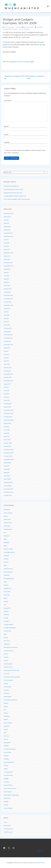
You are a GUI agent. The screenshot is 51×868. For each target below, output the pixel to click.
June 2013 (6, 276)
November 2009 (8, 413)
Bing (5, 539)
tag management (9, 762)
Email (6, 134)
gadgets (5, 29)
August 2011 (7, 348)
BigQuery (6, 536)
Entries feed (7, 826)
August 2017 (7, 230)
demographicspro (9, 578)
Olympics (6, 690)
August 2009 (7, 423)
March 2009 (7, 440)
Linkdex (6, 657)
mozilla (6, 683)
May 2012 (6, 318)
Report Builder (8, 723)
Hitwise (6, 638)
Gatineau (6, 615)
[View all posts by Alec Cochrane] (8, 27)
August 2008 (7, 463)
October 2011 (7, 341)
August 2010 (7, 384)
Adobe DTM (7, 519)
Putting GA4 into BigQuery (11, 186)
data (5, 565)
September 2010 (8, 381)
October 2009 (8, 417)
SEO (5, 733)
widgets (15, 29)
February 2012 (8, 328)
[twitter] (9, 848)
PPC (5, 710)
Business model (8, 549)
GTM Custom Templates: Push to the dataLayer (17, 199)
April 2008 (7, 476)
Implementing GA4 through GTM (13, 193)
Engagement (7, 588)
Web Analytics (8, 792)
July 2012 (6, 312)
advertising (7, 526)
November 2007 (8, 492)
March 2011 (7, 364)
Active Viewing (8, 513)
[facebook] (4, 848)
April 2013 (6, 282)
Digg (5, 582)
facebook (7, 595)
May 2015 (6, 246)
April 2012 (6, 322)
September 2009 (9, 420)
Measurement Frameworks (11, 670)
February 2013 (8, 289)
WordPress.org (8, 832)
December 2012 (8, 295)
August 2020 (7, 227)
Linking (6, 660)
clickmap (6, 556)
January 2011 (7, 371)
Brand (5, 546)
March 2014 (7, 259)
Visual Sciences (8, 785)
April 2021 (6, 223)
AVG (5, 533)
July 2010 (6, 387)
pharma (6, 703)
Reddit (6, 719)
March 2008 (7, 479)
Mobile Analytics (8, 680)
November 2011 (8, 338)
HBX (5, 634)
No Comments (26, 29)
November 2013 (8, 263)
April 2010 (6, 397)
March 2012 (7, 325)
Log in (5, 822)
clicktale (6, 559)
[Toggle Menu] (48, 6)
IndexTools (7, 644)
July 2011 (6, 351)
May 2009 (6, 433)
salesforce (7, 726)
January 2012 (7, 332)
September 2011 (8, 345)
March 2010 (7, 400)
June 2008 (7, 469)
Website (7, 142)
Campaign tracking (9, 552)
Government (7, 631)
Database (7, 575)
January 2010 (7, 407)
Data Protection (8, 572)
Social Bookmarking (10, 749)
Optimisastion (8, 697)
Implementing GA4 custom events (13, 189)
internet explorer (9, 651)
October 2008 (8, 456)
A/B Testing (7, 510)
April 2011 (6, 361)
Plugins (6, 706)
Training (6, 765)
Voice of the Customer (10, 788)
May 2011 (6, 358)
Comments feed (8, 829)
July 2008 (6, 466)
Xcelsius (6, 805)
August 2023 (7, 217)
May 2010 (6, 394)
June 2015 (6, 243)
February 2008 (8, 482)
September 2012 (8, 305)
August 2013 (7, 269)
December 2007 (8, 489)
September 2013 (8, 266)
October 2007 (8, 495)
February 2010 (8, 404)
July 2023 (6, 220)
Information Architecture (11, 647)
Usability (6, 779)
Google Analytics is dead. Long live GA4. (15, 196)
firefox (6, 598)
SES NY (10, 29)
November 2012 (8, 299)
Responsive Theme (39, 863)
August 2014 (7, 256)
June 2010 (6, 391)
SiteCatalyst (7, 743)
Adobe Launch (8, 523)
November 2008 (8, 453)
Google (6, 618)
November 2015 (8, 233)
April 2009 (7, 436)
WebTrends (7, 798)
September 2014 (8, 253)
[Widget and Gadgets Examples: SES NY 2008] (28, 27)
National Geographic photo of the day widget (18, 62)
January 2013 (7, 292)
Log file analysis (8, 664)
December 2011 (8, 335)
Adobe (6, 516)
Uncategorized (8, 772)
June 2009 (7, 430)
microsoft (6, 674)
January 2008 (8, 486)
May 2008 (7, 473)
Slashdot (6, 746)
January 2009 (7, 446)
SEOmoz (6, 736)
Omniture (6, 693)
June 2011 (6, 354)
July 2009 (6, 427)
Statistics (6, 756)
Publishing (7, 716)
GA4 (5, 605)
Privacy (6, 713)
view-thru (6, 782)
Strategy (6, 759)
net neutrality (7, 687)
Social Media (7, 752)
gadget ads (7, 608)
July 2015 (6, 240)
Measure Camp (8, 667)
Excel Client (7, 592)
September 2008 (9, 459)
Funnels (6, 601)
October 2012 (8, 302)
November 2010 (8, 374)
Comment (8, 101)
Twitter (6, 769)
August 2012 (7, 308)
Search (6, 729)
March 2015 (7, 249)
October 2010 (8, 377)
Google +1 (6, 621)
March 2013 (7, 286)
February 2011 (7, 368)
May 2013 (6, 279)
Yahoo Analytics (8, 808)
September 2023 (9, 213)
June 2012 (6, 315)
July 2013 (6, 272)
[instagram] (14, 848)
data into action (8, 569)
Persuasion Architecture (11, 700)
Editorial (6, 585)
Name (6, 126)
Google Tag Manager (10, 628)
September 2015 (8, 236)
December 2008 (9, 450)
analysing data (8, 529)
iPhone (6, 654)
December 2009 (8, 410)
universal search (8, 775)
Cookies (6, 562)
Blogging (6, 542)
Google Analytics (8, 624)
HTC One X (7, 641)
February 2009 (8, 443)
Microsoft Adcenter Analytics (12, 677)
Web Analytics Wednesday (11, 795)
